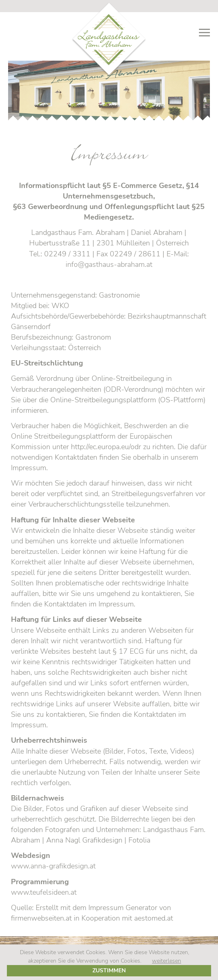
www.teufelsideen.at (44, 892)
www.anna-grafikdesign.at (53, 866)
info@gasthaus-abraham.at (109, 264)
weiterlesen (167, 961)
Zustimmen (109, 970)
